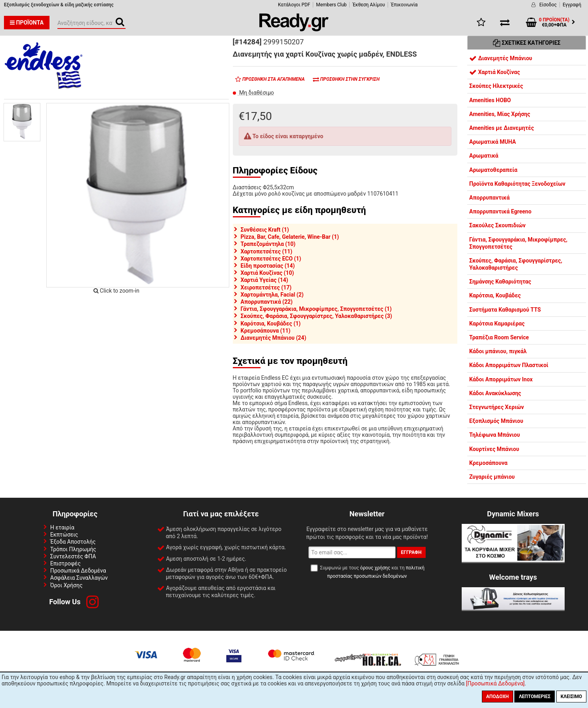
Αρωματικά (484, 156)
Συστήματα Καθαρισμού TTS (505, 310)
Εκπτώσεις (64, 535)
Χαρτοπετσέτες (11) (267, 251)
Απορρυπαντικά (489, 198)
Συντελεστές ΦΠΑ (73, 556)
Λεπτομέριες (535, 697)
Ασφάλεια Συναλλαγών (79, 578)
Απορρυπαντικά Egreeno (500, 211)
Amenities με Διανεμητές (501, 128)
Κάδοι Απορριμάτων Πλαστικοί (509, 365)
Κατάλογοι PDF (294, 5)
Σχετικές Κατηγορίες (527, 43)
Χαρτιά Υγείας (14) (265, 280)
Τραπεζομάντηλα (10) (268, 244)
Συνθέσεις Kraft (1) (265, 230)
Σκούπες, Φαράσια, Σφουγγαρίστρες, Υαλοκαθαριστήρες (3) (317, 316)
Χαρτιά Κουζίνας (495, 72)
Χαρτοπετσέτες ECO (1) (271, 259)
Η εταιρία (62, 527)
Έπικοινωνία (404, 5)
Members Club (331, 5)
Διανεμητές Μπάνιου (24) (274, 338)
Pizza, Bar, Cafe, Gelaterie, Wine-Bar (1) (290, 237)
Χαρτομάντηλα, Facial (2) (272, 295)
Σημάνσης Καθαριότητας (500, 282)
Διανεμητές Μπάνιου (501, 58)
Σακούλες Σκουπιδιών (497, 225)
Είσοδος (548, 5)
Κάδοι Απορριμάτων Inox (501, 379)
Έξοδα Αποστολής (73, 542)
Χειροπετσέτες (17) (266, 287)
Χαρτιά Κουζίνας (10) (267, 273)
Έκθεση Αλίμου (369, 5)
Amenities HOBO (490, 100)
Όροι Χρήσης (67, 585)
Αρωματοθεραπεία (493, 170)
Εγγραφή (572, 5)
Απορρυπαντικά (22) (267, 302)
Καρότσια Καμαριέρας (497, 324)
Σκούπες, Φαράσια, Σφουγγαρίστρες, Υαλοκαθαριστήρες (516, 264)
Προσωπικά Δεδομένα (78, 571)
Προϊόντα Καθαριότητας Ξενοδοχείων (517, 184)
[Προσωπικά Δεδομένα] (495, 683)
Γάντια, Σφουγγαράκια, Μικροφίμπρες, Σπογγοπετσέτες (518, 243)
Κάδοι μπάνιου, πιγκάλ (498, 351)
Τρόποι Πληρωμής (73, 549)
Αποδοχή (498, 697)
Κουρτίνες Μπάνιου (494, 449)
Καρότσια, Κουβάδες (495, 295)
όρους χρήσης (375, 568)
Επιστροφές (66, 563)
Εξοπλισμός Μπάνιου (496, 421)
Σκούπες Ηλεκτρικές (496, 86)
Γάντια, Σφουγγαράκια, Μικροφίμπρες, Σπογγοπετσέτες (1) (316, 309)
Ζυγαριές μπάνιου (492, 477)
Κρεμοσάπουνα (488, 463)
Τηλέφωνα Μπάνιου (495, 435)
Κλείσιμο (571, 697)
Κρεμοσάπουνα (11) (266, 331)
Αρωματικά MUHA (493, 142)
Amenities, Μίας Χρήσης (500, 114)
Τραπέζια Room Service (499, 337)
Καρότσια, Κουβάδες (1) (271, 324)
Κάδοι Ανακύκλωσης (495, 393)
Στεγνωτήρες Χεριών (497, 407)
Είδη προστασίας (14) (268, 266)
